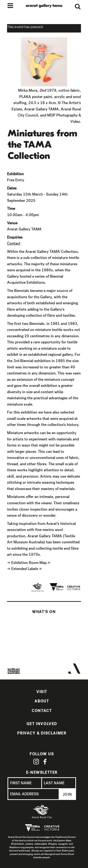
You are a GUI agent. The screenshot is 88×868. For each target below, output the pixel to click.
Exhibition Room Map (29, 563)
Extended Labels (25, 569)
